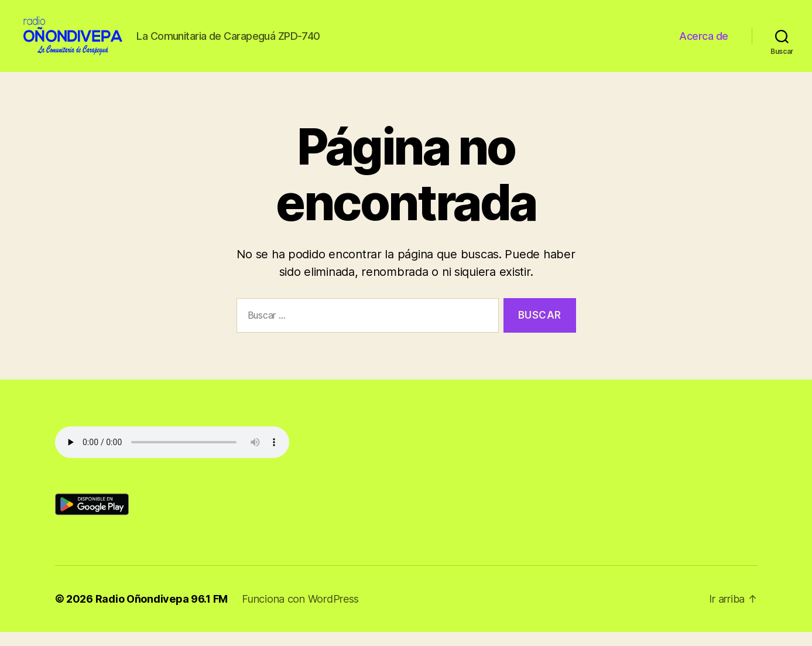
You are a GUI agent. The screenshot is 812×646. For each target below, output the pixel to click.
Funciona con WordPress (300, 613)
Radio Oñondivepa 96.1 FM (162, 613)
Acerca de (704, 42)
